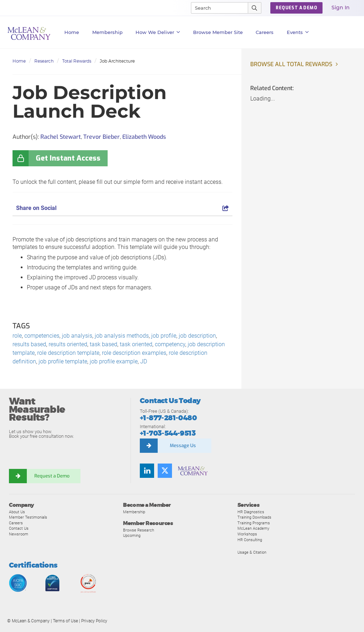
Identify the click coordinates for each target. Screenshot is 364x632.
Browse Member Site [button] (218, 32)
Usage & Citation (252, 552)
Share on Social (122, 208)
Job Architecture (117, 61)
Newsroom (19, 534)
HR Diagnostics (251, 512)
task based (104, 344)
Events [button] (298, 32)
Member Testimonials (28, 517)
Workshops (247, 534)
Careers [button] (265, 32)
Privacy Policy (94, 621)
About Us (17, 512)
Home (72, 32)
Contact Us (19, 528)
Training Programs (254, 523)
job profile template (63, 361)
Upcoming (132, 535)
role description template (68, 353)
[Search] (216, 8)
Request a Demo (52, 476)
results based (29, 344)
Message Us (183, 445)
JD (144, 361)
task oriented (136, 344)
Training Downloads (254, 517)
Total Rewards (77, 61)
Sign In (341, 8)
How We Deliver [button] (158, 32)
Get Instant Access (68, 158)
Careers (16, 523)
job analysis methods (122, 336)
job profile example (114, 361)
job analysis (77, 336)
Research (44, 61)
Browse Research (139, 530)
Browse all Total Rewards (291, 64)
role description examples (134, 353)
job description (197, 336)
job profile (164, 336)
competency (170, 344)
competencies (42, 336)
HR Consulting (250, 540)
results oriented (68, 344)
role (17, 336)
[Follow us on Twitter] (165, 471)
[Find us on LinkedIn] (147, 471)
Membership (107, 32)
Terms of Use (65, 621)
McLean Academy (253, 528)
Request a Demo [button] (296, 8)
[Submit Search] (255, 8)
